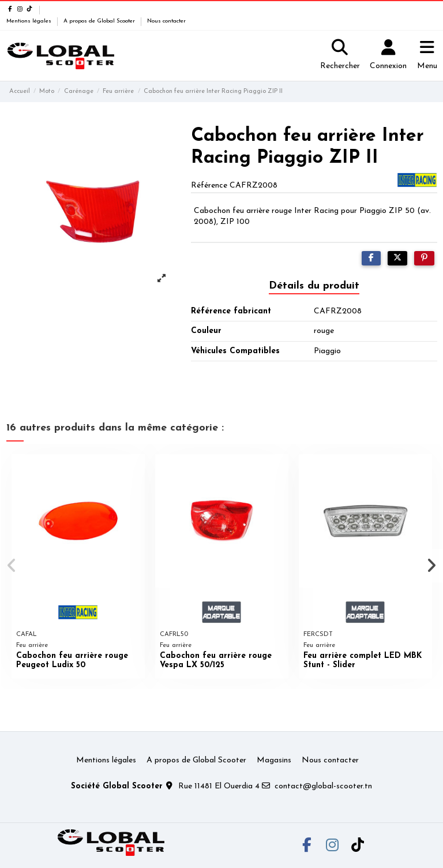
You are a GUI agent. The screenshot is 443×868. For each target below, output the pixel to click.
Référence (209, 186)
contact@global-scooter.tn (323, 786)
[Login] (388, 56)
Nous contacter (166, 21)
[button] (12, 566)
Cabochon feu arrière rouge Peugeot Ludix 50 (72, 661)
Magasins (274, 760)
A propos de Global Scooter (100, 21)
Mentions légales (30, 21)
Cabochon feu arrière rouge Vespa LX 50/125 (216, 661)
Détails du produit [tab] (314, 286)
